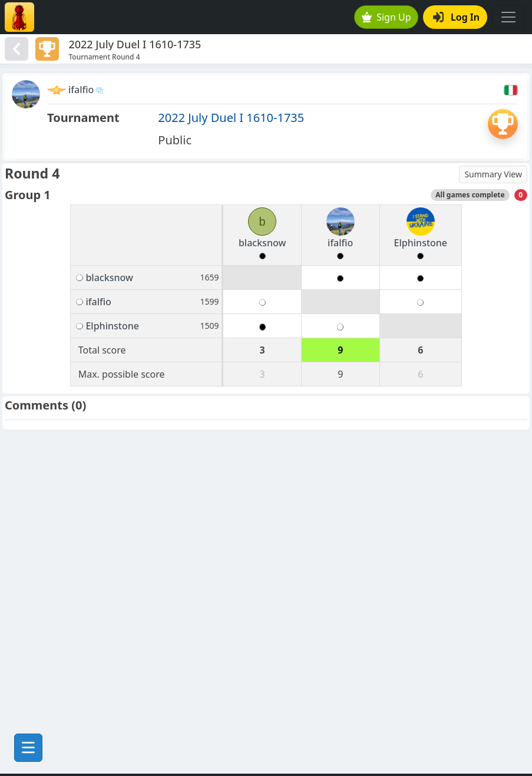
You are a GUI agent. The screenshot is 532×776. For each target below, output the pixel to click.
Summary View (493, 174)
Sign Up (386, 17)
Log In (456, 17)
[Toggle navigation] (508, 17)
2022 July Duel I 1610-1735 (231, 118)
